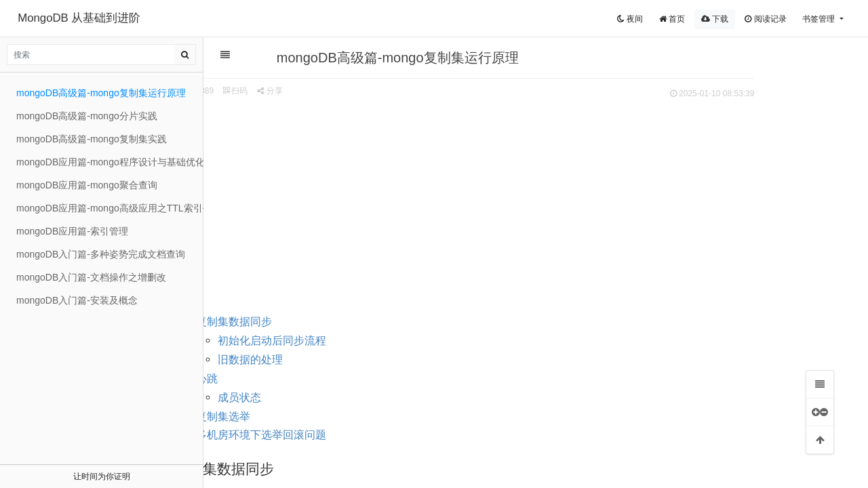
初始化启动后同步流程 (338, 341)
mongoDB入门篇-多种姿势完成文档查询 (101, 254)
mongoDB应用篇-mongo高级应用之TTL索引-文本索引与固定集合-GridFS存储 (110, 208)
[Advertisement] (529, 204)
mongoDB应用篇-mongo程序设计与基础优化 (110, 162)
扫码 (302, 91)
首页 (672, 19)
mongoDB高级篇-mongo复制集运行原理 (101, 93)
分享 (336, 91)
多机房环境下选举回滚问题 (328, 435)
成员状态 (306, 398)
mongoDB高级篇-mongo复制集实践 (92, 139)
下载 (715, 19)
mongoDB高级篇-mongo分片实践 (87, 116)
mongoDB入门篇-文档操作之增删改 (91, 277)
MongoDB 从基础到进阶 (79, 18)
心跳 (273, 379)
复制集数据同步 (300, 322)
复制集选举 (290, 416)
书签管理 (820, 19)
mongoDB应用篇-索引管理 (72, 231)
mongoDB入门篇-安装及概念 (77, 300)
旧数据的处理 (317, 360)
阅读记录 (765, 19)
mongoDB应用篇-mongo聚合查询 (87, 185)
